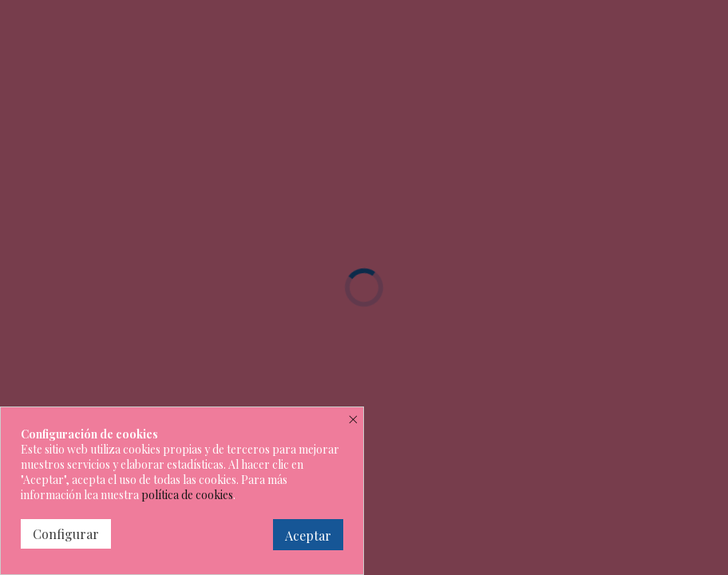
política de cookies (187, 495)
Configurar (66, 534)
